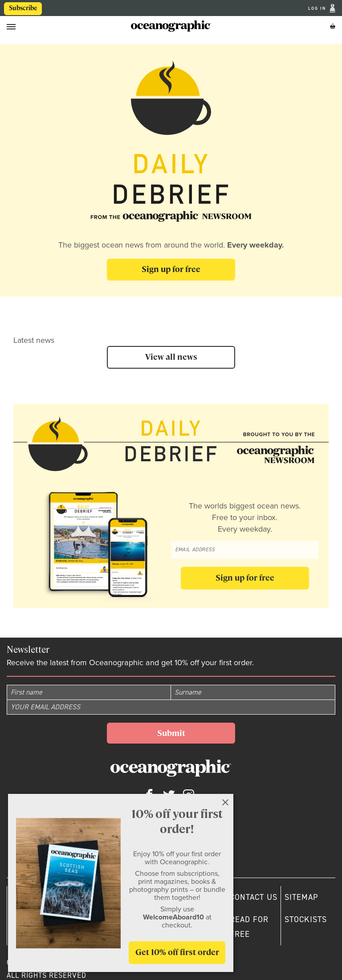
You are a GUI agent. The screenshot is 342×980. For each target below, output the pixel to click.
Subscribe (23, 8)
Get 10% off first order (177, 952)
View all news (171, 357)
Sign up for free (171, 269)
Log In (318, 8)
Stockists (306, 919)
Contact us (254, 897)
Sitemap (301, 897)
